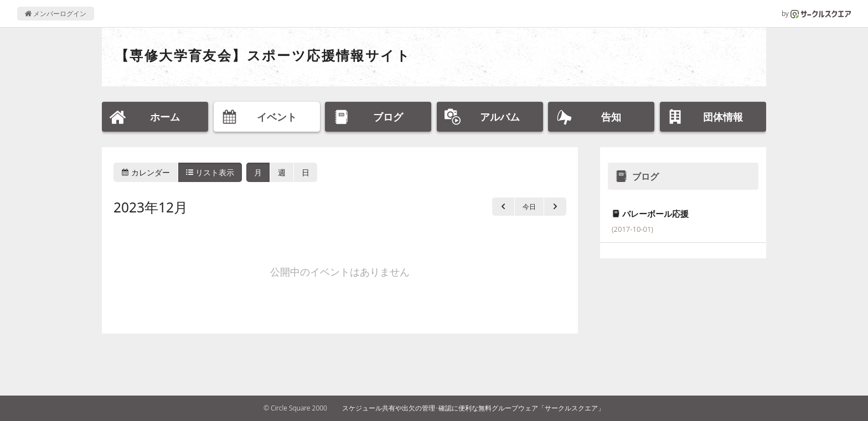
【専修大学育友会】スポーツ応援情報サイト (263, 55)
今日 (529, 207)
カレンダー (146, 172)
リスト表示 (210, 172)
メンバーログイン (56, 14)
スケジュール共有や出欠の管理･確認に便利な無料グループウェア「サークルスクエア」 (473, 408)
